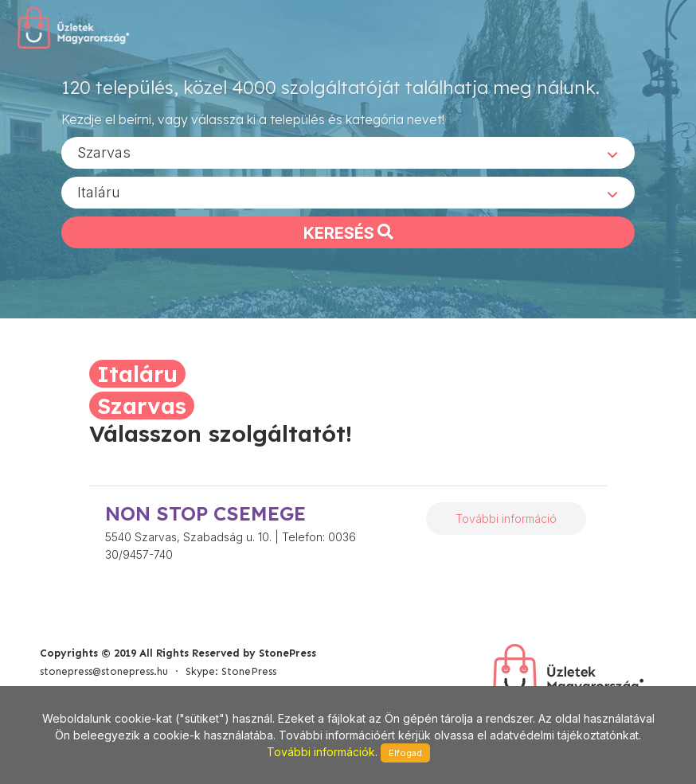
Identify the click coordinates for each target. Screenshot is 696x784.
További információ (506, 519)
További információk (321, 752)
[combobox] (348, 152)
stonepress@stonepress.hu (104, 671)
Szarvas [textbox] (104, 152)
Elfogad (405, 753)
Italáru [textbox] (99, 191)
